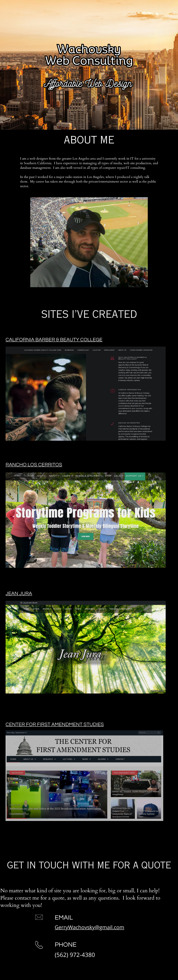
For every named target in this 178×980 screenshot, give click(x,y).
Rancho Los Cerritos (34, 465)
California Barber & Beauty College (54, 340)
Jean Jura (19, 594)
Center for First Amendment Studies (55, 725)
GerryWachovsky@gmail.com (82, 927)
